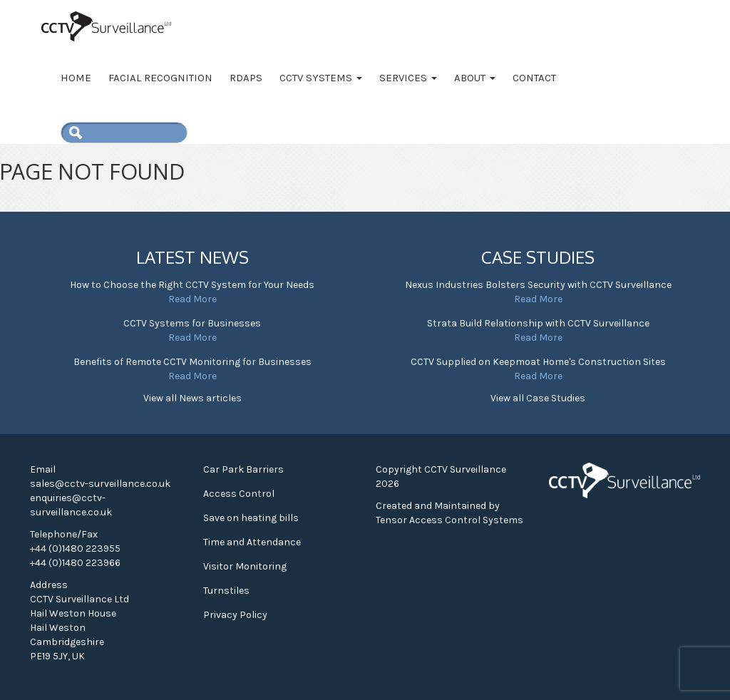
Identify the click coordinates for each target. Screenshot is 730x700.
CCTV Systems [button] (321, 78)
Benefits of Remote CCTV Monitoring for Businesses (192, 362)
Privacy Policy (235, 615)
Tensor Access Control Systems (449, 520)
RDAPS (246, 78)
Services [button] (408, 78)
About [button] (475, 78)
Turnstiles (226, 591)
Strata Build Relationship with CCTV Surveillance (538, 323)
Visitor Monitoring (245, 566)
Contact (534, 78)
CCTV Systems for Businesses (192, 323)
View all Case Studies (538, 398)
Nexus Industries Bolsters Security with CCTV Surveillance (538, 285)
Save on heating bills (251, 518)
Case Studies (538, 257)
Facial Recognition (160, 78)
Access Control (239, 494)
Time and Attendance (252, 542)
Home (76, 78)
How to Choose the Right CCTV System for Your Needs (192, 285)
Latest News (192, 257)
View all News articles (192, 398)
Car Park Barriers (243, 469)
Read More (192, 299)
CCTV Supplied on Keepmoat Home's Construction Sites (538, 362)
